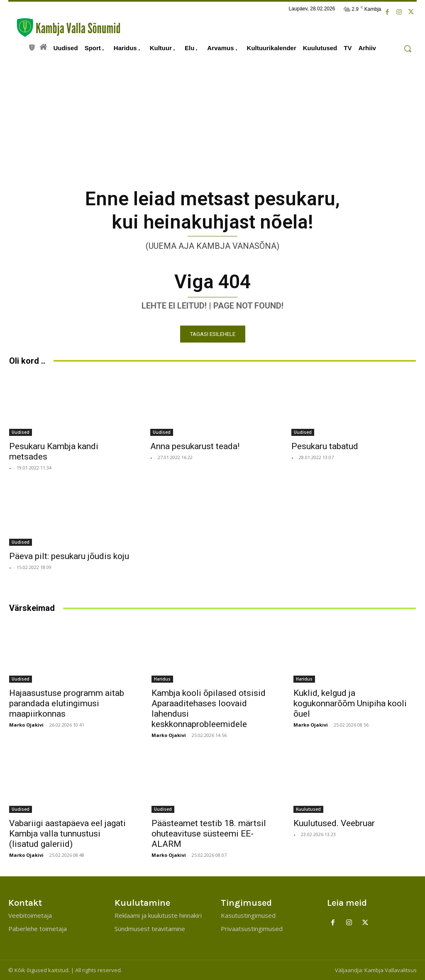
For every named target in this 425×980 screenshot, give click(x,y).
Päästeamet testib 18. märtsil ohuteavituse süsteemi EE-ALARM (209, 834)
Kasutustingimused (248, 915)
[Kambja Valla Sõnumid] (64, 28)
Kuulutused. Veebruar (334, 823)
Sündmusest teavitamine (150, 929)
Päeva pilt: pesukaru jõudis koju (69, 556)
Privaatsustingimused (252, 929)
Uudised (21, 432)
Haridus (162, 679)
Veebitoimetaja (30, 915)
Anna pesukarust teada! (195, 446)
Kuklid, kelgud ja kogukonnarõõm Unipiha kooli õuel (350, 703)
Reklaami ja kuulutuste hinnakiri (158, 915)
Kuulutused (308, 809)
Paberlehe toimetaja (38, 929)
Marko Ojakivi (26, 725)
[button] (408, 49)
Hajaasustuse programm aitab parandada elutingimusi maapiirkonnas (67, 703)
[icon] (32, 46)
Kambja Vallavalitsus (391, 970)
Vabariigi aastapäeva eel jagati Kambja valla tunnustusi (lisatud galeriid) (67, 834)
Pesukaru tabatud (325, 446)
